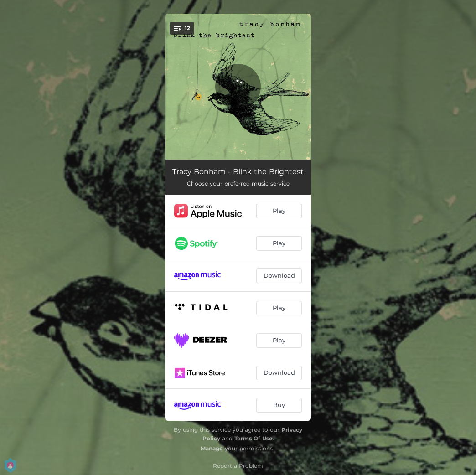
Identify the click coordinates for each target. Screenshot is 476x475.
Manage (212, 448)
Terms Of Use (254, 438)
